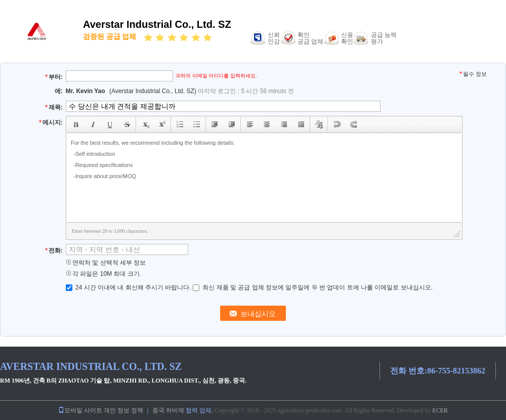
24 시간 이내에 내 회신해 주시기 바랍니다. (129, 287)
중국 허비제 (168, 410)
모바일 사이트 (80, 410)
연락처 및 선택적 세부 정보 (106, 263)
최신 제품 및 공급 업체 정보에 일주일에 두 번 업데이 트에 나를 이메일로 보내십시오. (313, 287)
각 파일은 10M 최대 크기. (103, 274)
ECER (440, 410)
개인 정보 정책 (123, 410)
